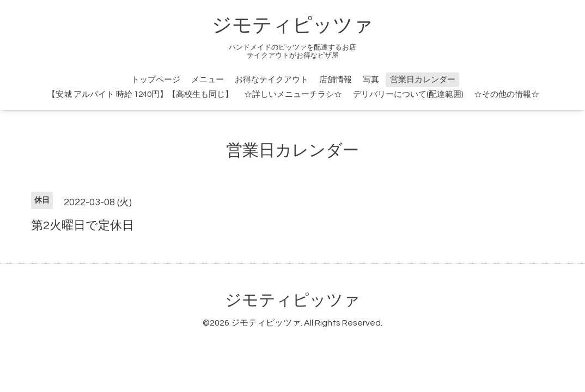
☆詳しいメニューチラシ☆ (293, 94)
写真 (371, 80)
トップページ (156, 80)
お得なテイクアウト (272, 80)
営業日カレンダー (423, 80)
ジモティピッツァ (292, 26)
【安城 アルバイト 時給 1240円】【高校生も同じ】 (140, 94)
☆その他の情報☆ (507, 94)
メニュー (208, 80)
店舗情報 (336, 80)
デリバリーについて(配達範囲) (408, 94)
